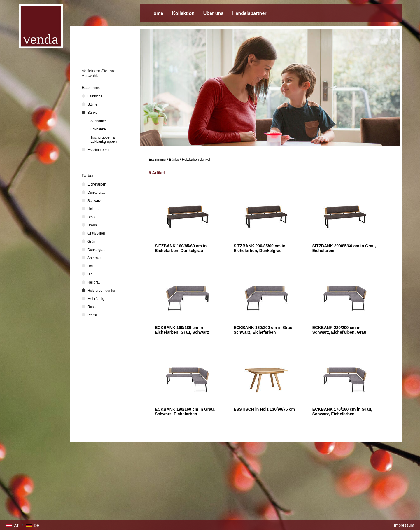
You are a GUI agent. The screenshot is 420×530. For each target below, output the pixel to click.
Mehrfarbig (96, 299)
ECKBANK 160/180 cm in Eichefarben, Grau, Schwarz (182, 330)
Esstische (95, 96)
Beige (92, 217)
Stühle (92, 104)
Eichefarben (97, 184)
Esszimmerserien (101, 150)
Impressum (404, 525)
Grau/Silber (96, 233)
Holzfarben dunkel (196, 160)
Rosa (92, 307)
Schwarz (94, 201)
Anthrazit (94, 258)
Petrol (92, 315)
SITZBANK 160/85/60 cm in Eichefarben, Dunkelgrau (181, 248)
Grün (91, 242)
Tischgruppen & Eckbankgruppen (104, 139)
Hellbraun (95, 209)
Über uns (213, 13)
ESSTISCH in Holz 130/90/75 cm (264, 409)
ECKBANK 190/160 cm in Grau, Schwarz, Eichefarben (185, 412)
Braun (92, 225)
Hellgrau (94, 282)
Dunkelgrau (96, 250)
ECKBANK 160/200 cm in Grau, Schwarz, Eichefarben (264, 330)
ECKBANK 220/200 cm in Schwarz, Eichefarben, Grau (339, 330)
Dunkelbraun (97, 193)
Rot (90, 266)
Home (157, 13)
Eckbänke (98, 129)
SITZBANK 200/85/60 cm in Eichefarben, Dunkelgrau (259, 248)
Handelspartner (249, 13)
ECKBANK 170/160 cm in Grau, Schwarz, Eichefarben (342, 412)
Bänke (174, 160)
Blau (91, 274)
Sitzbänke (98, 121)
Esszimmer (157, 160)
